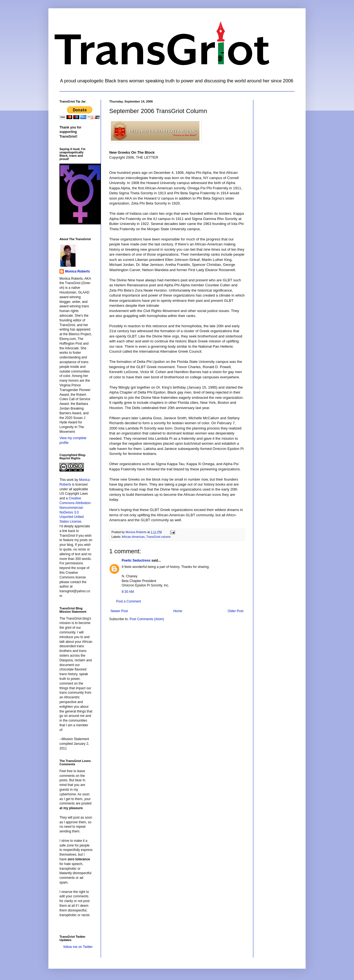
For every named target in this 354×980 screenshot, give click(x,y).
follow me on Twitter (78, 947)
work (70, 480)
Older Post (235, 611)
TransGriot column (158, 537)
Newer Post (119, 611)
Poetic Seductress (136, 560)
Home (178, 611)
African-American (133, 537)
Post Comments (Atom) (147, 619)
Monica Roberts (77, 271)
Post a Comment (128, 601)
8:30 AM (128, 592)
